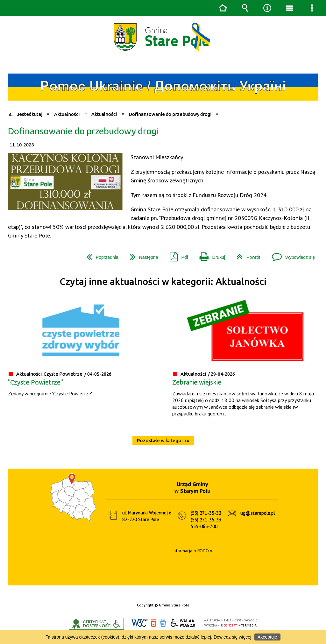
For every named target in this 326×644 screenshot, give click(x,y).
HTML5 (153, 623)
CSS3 (163, 623)
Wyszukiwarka (245, 8)
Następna (142, 255)
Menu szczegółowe (312, 8)
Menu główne (289, 8)
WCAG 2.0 (183, 623)
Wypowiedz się (291, 255)
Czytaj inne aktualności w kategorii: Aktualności (163, 282)
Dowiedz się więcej (232, 637)
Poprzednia (100, 255)
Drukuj (210, 255)
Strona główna (223, 8)
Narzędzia (267, 8)
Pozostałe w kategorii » (163, 440)
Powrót (246, 255)
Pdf (176, 255)
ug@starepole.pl (258, 513)
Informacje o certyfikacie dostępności (96, 624)
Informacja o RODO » (192, 551)
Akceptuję (267, 637)
